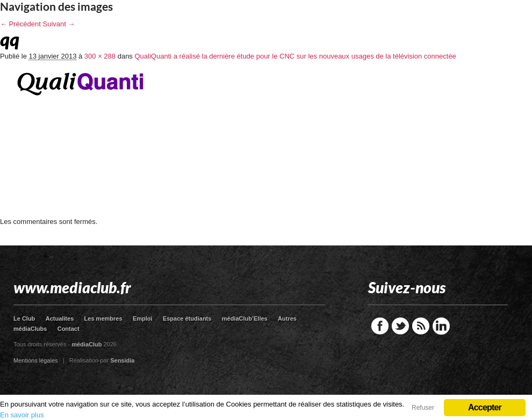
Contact (69, 329)
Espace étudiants (187, 318)
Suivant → (59, 24)
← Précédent (20, 24)
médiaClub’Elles (245, 318)
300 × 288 (100, 56)
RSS (421, 326)
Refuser (423, 408)
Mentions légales (36, 360)
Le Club (24, 318)
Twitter (400, 326)
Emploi (143, 318)
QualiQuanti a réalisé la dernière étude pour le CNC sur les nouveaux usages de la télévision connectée (295, 56)
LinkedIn (441, 326)
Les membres (103, 318)
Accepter (485, 407)
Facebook (380, 326)
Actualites (60, 318)
